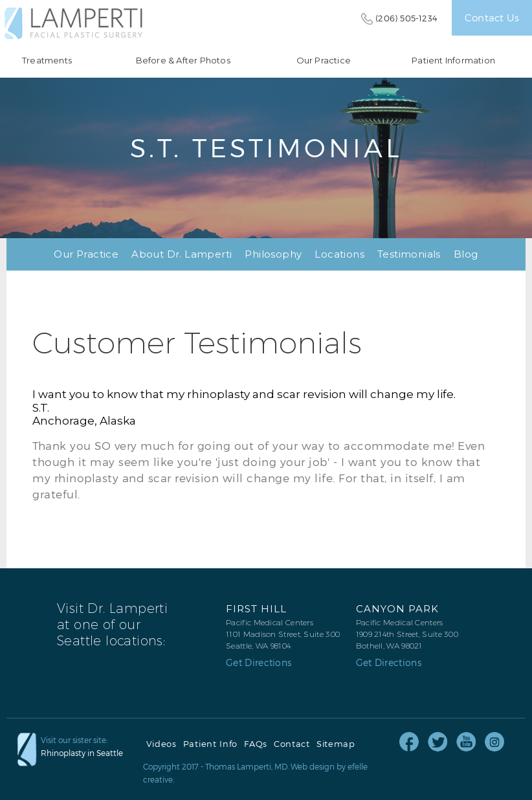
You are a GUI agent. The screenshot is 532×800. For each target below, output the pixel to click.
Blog (466, 254)
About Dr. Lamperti (182, 254)
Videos (161, 744)
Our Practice (324, 61)
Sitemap (336, 744)
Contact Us (492, 17)
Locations (339, 254)
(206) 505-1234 (406, 18)
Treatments (47, 61)
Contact (292, 744)
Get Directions (259, 663)
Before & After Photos (183, 61)
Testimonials (409, 254)
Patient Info (210, 744)
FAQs (256, 744)
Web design (313, 766)
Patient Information (453, 61)
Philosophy (273, 254)
